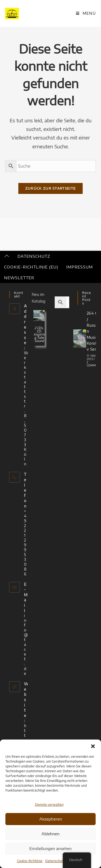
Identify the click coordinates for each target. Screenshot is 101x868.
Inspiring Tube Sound (39, 338)
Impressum (80, 267)
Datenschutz (55, 861)
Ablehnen (50, 834)
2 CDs (39, 328)
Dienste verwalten (49, 805)
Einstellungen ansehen (50, 848)
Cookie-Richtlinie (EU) (31, 267)
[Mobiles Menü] (86, 13)
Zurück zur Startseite (50, 188)
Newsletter (19, 278)
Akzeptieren (51, 819)
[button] (93, 746)
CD (39, 331)
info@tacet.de (26, 644)
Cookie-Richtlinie (30, 861)
